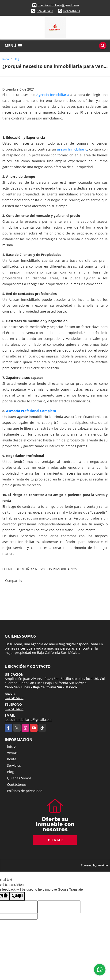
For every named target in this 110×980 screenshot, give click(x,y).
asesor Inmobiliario (72, 149)
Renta (12, 759)
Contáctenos (17, 784)
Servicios (14, 765)
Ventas (12, 753)
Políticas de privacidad (25, 791)
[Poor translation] (17, 896)
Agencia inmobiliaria (53, 95)
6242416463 (45, 11)
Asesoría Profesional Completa (31, 411)
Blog (16, 59)
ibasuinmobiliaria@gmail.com (58, 5)
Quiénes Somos (19, 778)
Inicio (6, 59)
